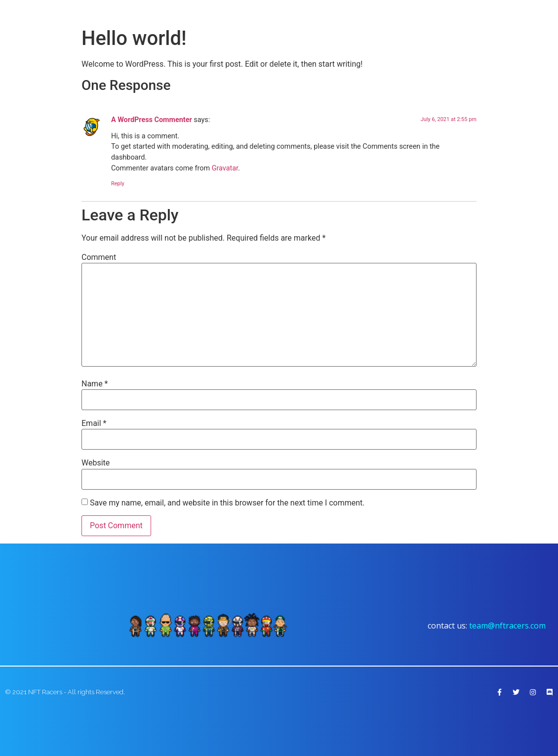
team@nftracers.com (507, 626)
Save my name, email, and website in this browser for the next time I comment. (227, 503)
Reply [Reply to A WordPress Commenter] (118, 184)
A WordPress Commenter (152, 120)
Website (96, 463)
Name (95, 384)
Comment (99, 257)
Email (94, 423)
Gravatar (225, 168)
